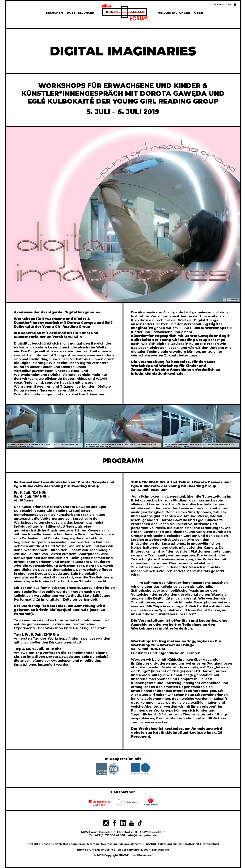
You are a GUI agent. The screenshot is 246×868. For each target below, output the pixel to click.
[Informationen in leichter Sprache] (235, 5)
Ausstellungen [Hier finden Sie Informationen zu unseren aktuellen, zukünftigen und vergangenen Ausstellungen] (81, 13)
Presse (45, 844)
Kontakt (32, 844)
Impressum (109, 844)
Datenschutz (211, 844)
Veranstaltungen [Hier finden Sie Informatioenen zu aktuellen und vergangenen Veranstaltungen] (174, 13)
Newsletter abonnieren (69, 844)
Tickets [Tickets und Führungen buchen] (218, 5)
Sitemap (93, 844)
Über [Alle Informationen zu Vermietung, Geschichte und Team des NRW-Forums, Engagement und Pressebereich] (199, 13)
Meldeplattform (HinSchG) (138, 844)
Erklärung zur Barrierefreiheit (179, 844)
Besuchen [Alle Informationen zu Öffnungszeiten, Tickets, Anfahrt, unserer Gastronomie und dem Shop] (54, 13)
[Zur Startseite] (125, 13)
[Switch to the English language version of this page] (229, 5)
